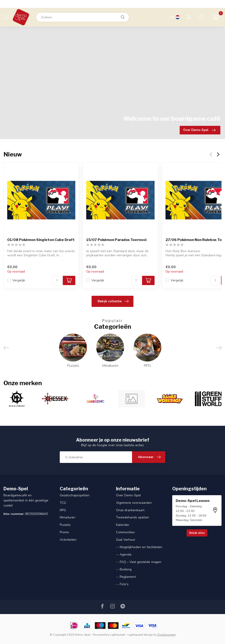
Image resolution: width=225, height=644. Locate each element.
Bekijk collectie (113, 301)
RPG (63, 510)
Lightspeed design (140, 635)
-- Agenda (124, 555)
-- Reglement (126, 577)
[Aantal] (57, 280)
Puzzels (65, 525)
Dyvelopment (167, 635)
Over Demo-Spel (128, 495)
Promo (64, 532)
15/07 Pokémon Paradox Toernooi (116, 240)
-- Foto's (122, 584)
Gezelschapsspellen (75, 495)
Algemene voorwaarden (134, 503)
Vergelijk (19, 280)
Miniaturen (68, 517)
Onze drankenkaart (130, 510)
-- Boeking (124, 569)
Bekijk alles (197, 533)
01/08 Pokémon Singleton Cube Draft (41, 240)
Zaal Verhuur (126, 540)
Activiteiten (68, 540)
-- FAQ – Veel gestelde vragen (139, 562)
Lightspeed (117, 635)
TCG (63, 503)
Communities (125, 532)
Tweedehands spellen (132, 517)
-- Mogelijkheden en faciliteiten (139, 547)
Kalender (123, 525)
